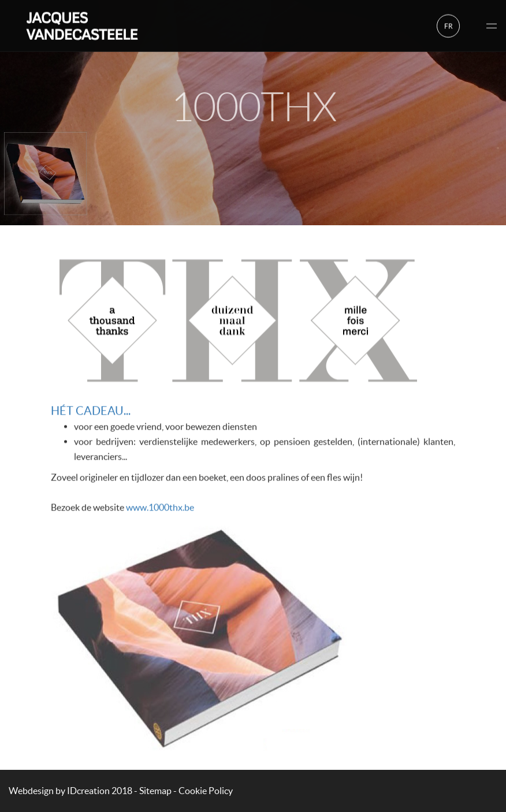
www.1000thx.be (160, 509)
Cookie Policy (206, 791)
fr (449, 25)
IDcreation (59, 791)
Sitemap (155, 791)
